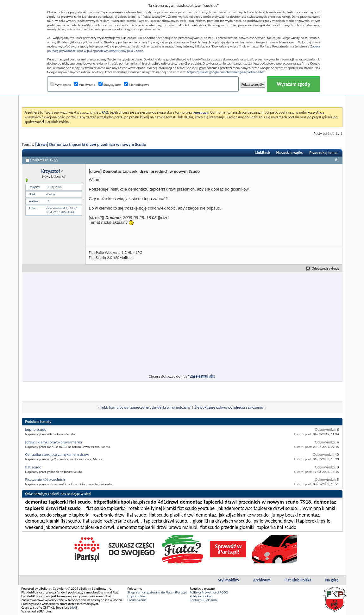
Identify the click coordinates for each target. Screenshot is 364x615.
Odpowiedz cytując (323, 269)
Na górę (332, 580)
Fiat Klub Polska (298, 580)
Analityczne (85, 85)
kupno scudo (36, 429)
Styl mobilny (229, 580)
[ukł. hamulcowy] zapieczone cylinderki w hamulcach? (146, 407)
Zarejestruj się (202, 376)
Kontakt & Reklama (203, 600)
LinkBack (263, 153)
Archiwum (262, 580)
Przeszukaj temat (323, 153)
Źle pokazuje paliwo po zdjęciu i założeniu (229, 407)
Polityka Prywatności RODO (209, 592)
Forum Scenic (137, 600)
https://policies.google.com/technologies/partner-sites (226, 72)
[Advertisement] (124, 319)
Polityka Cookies (201, 596)
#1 (337, 160)
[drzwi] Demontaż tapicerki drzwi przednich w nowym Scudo (91, 144)
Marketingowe (137, 85)
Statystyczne (110, 85)
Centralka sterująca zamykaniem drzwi (57, 454)
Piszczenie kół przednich (45, 479)
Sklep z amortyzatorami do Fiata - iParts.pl (157, 592)
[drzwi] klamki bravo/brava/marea (54, 442)
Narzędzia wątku (290, 153)
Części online (137, 596)
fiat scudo (33, 467)
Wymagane (61, 85)
